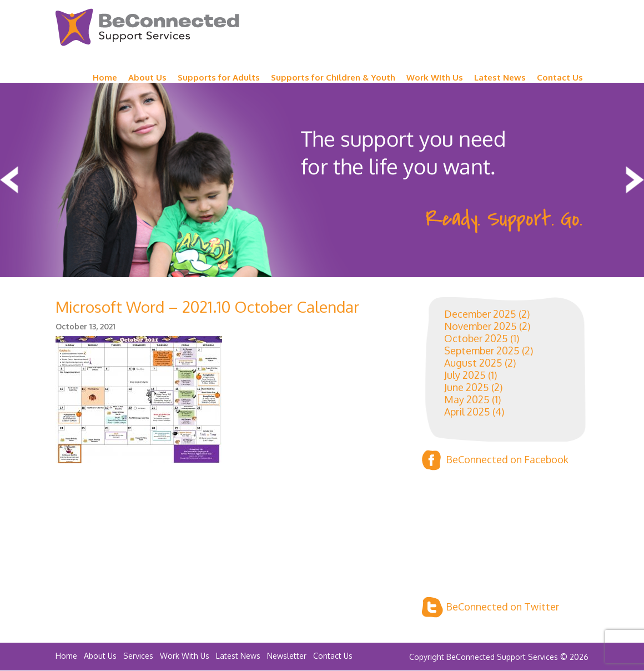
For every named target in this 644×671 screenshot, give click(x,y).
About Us (147, 77)
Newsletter (287, 656)
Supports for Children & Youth (333, 77)
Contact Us (560, 77)
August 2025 (473, 363)
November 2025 (481, 326)
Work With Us (185, 656)
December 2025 (480, 314)
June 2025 (467, 387)
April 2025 (467, 412)
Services (138, 656)
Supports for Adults (219, 77)
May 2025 (467, 399)
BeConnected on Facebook (495, 460)
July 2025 (465, 375)
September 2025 (482, 350)
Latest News (500, 77)
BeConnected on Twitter (490, 607)
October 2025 (476, 338)
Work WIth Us (435, 77)
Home (105, 77)
